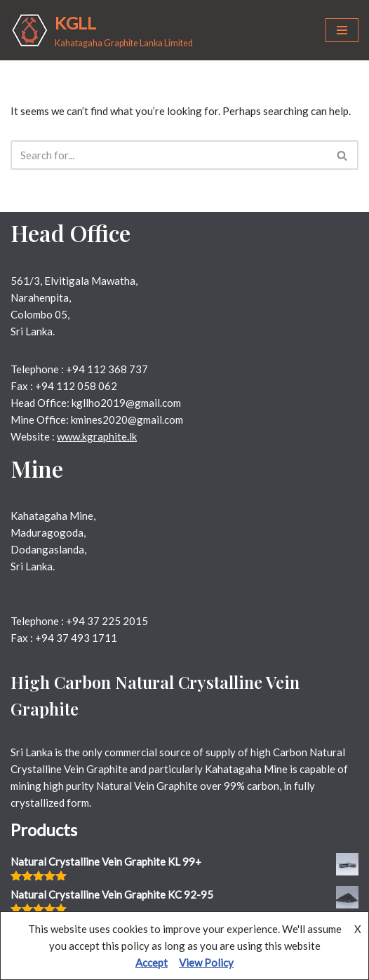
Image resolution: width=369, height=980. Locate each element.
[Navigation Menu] (342, 30)
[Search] (169, 155)
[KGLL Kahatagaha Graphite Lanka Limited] (102, 30)
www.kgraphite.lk (97, 436)
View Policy (206, 962)
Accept (152, 962)
